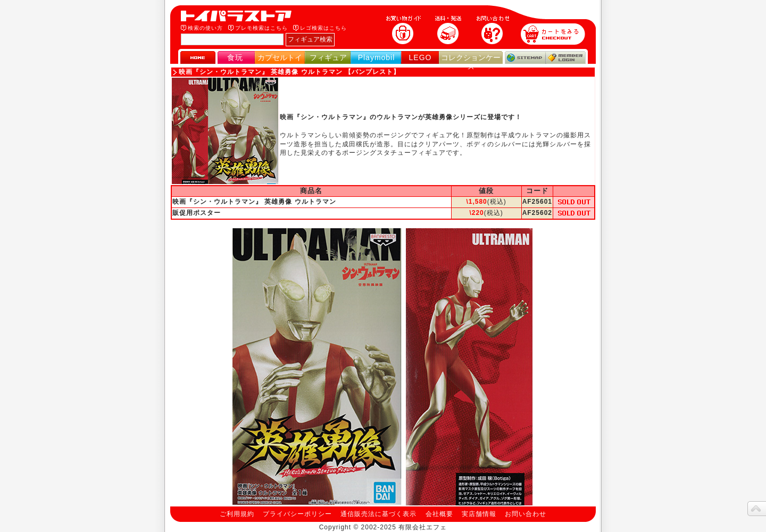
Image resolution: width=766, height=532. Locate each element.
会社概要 (439, 514)
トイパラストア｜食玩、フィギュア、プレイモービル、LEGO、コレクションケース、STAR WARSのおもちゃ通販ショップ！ (239, 16)
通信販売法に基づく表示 (378, 514)
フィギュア (328, 57)
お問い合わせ (526, 514)
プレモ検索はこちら (261, 28)
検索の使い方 (205, 28)
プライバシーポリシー (297, 514)
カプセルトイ (280, 57)
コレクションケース (471, 62)
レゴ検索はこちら (323, 28)
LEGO (421, 57)
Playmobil (377, 57)
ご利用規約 (237, 514)
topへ (757, 509)
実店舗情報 (479, 514)
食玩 (235, 57)
